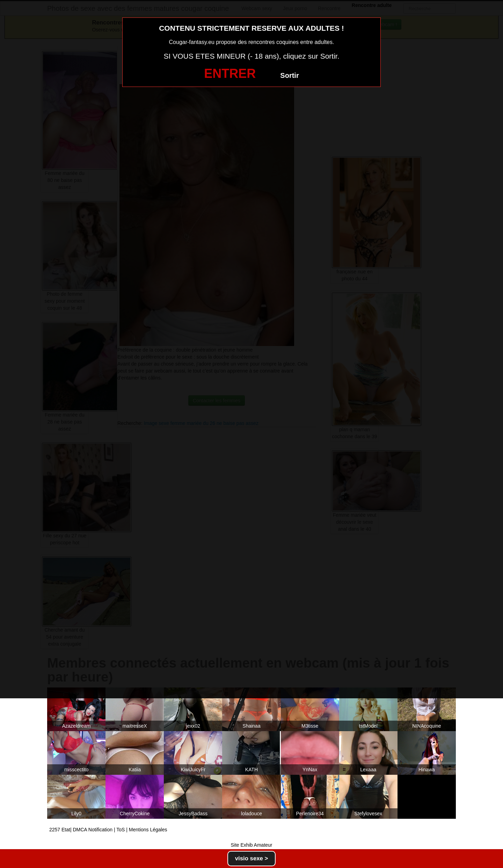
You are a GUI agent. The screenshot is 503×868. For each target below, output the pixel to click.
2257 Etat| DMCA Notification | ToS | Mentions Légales (108, 830)
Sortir (289, 75)
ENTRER (230, 73)
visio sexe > (252, 858)
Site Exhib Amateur (251, 845)
